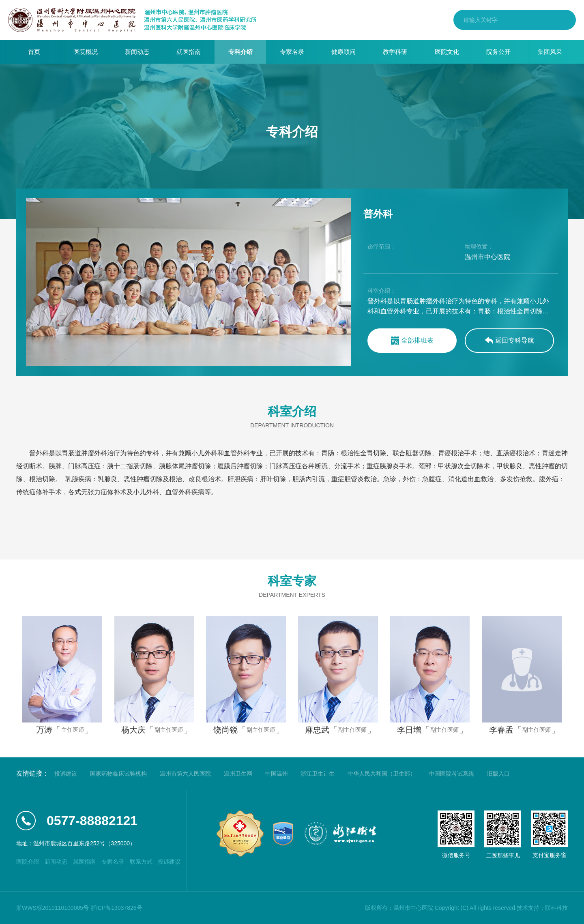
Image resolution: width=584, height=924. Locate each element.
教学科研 (395, 52)
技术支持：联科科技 (542, 908)
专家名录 (292, 52)
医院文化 (447, 52)
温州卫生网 (238, 774)
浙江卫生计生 (318, 774)
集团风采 (550, 52)
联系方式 (141, 862)
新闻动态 (137, 52)
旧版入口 (498, 774)
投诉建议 (66, 774)
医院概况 (86, 52)
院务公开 (498, 52)
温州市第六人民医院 (185, 774)
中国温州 (277, 774)
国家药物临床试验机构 (118, 774)
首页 (34, 52)
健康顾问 (344, 52)
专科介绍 (240, 52)
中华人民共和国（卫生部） (382, 774)
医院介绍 (28, 862)
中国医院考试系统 (451, 774)
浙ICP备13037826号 (116, 908)
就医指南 (189, 52)
